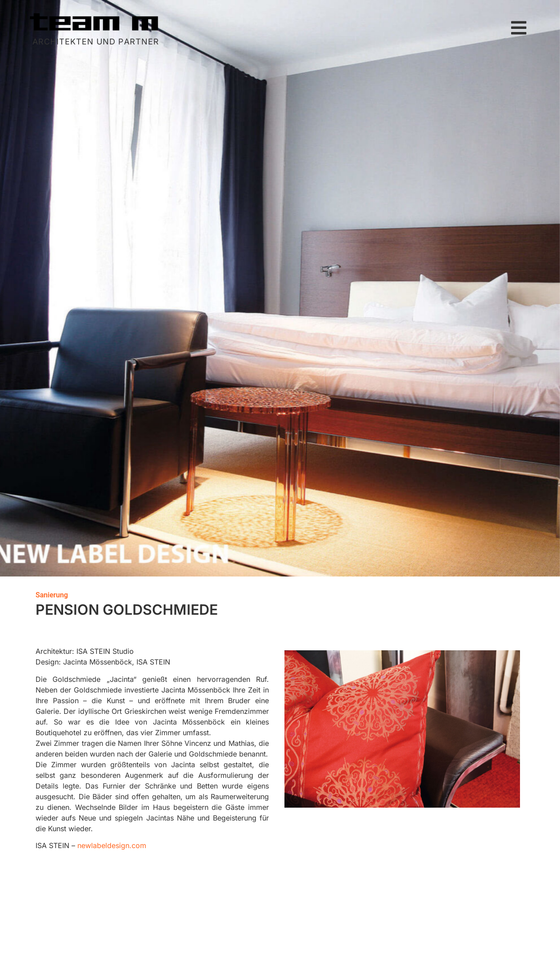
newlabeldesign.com (112, 845)
